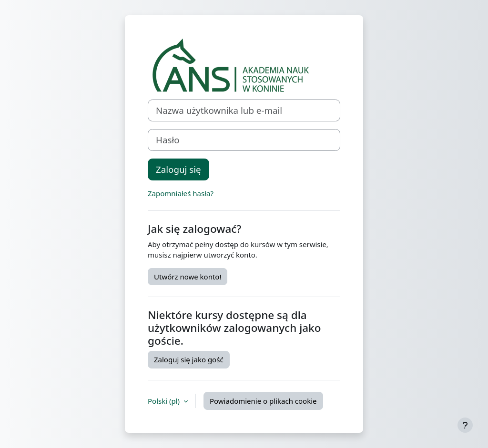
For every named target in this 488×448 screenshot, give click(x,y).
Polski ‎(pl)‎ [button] (165, 401)
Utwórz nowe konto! (188, 277)
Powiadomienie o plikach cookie (263, 401)
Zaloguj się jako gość (189, 359)
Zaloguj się (178, 169)
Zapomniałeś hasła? (181, 193)
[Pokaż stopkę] (465, 425)
